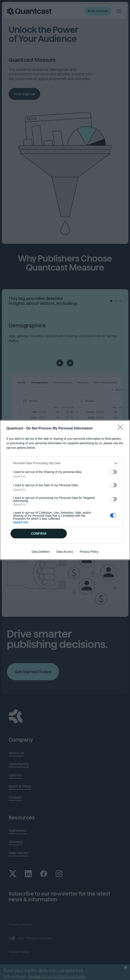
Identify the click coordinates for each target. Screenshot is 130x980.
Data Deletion (41, 522)
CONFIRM (39, 504)
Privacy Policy (89, 522)
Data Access (65, 522)
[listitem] (65, 493)
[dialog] (65, 490)
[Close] (122, 458)
